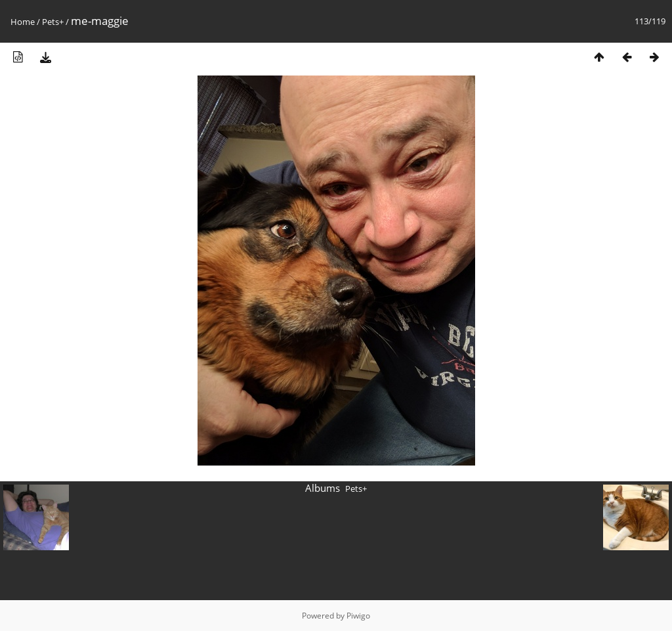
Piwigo (358, 616)
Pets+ (53, 22)
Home (23, 22)
